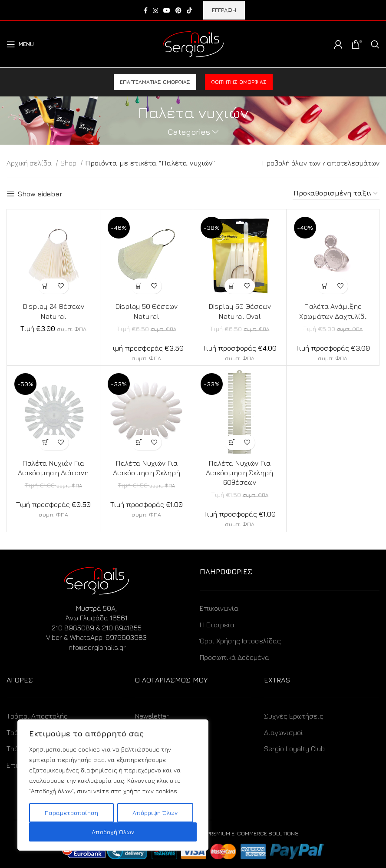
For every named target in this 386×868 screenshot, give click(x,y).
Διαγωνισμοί (284, 732)
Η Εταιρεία (217, 625)
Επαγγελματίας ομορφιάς (155, 82)
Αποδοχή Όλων (113, 832)
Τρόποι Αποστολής (37, 716)
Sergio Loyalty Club (294, 749)
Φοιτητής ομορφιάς (239, 82)
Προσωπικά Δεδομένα (234, 657)
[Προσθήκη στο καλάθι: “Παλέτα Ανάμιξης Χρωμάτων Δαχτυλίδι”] (325, 286)
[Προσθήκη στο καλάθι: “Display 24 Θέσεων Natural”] (46, 286)
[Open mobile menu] (20, 44)
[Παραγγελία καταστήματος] (336, 194)
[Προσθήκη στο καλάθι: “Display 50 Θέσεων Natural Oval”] (232, 286)
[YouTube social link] (167, 10)
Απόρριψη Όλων (155, 813)
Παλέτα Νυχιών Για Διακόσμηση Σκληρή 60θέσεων (240, 473)
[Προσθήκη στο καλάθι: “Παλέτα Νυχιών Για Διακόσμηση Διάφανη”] (46, 442)
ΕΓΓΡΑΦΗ (224, 10)
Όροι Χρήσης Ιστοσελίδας (240, 641)
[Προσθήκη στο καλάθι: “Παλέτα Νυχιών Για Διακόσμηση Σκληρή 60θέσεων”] (232, 442)
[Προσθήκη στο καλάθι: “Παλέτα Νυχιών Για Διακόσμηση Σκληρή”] (139, 442)
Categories (189, 132)
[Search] (375, 44)
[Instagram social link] (155, 10)
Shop (69, 163)
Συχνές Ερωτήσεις (294, 716)
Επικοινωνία (219, 608)
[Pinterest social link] (178, 10)
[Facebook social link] (146, 10)
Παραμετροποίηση (71, 813)
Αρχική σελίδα (30, 163)
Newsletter (152, 716)
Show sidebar (40, 194)
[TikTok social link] (189, 10)
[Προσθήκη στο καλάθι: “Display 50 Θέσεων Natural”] (139, 286)
